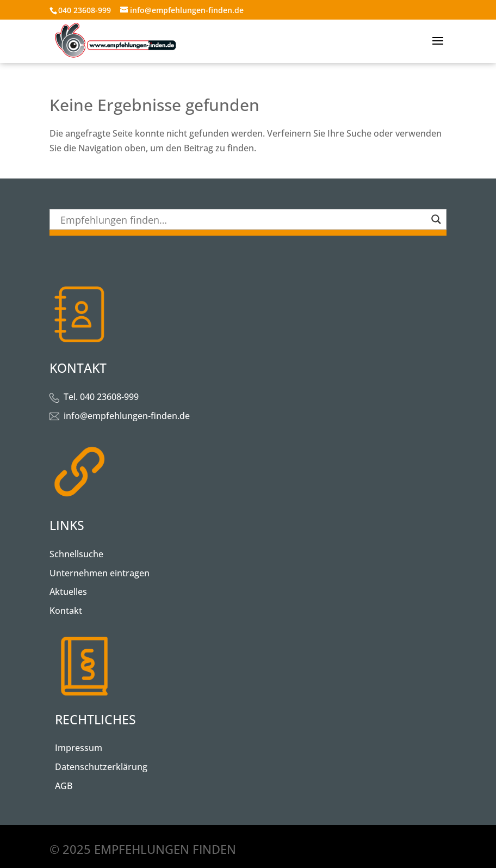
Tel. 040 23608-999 (101, 397)
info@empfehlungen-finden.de (127, 416)
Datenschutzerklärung (101, 767)
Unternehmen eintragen (100, 573)
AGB (64, 786)
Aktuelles (68, 592)
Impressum (79, 748)
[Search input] (243, 219)
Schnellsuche (76, 554)
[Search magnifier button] (436, 219)
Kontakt (66, 611)
